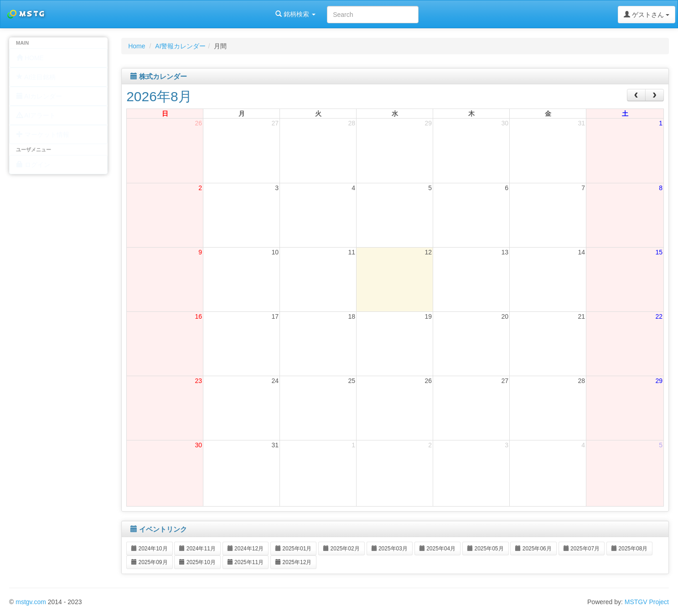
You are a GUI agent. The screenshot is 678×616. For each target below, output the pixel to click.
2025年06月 (533, 549)
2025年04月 (437, 549)
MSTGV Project (647, 602)
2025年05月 (485, 549)
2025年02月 (341, 549)
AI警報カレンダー (180, 46)
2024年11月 (197, 549)
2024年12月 (246, 549)
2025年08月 (629, 549)
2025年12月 (293, 562)
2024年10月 (149, 549)
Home (137, 46)
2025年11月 (246, 562)
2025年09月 (149, 562)
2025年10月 (197, 562)
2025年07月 (582, 549)
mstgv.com (31, 602)
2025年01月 (293, 549)
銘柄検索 (118, 14)
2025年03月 (390, 549)
